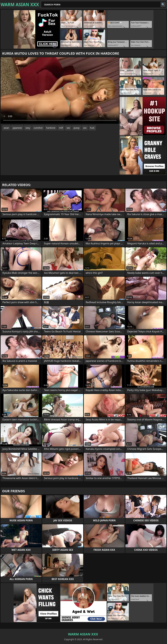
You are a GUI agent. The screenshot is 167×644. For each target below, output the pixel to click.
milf (61, 128)
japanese (17, 128)
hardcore (51, 128)
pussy (77, 128)
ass (85, 128)
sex (68, 128)
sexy (28, 128)
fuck (92, 128)
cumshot (38, 128)
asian (6, 128)
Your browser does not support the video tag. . (60, 90)
